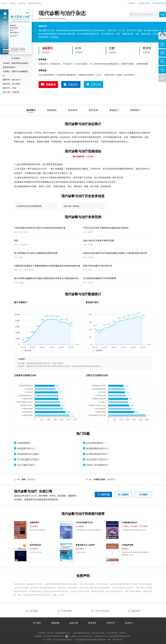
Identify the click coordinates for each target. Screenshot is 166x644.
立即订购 (105, 495)
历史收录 (73, 110)
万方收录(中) (68, 64)
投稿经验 (55, 623)
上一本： (26, 479)
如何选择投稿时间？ (96, 443)
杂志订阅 (74, 623)
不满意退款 (67, 611)
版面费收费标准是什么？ (98, 448)
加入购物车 (123, 495)
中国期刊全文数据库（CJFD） (90, 75)
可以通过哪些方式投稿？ (29, 459)
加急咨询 (73, 85)
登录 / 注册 (145, 3)
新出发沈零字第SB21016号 (120, 636)
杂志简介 (31, 110)
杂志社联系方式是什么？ (98, 459)
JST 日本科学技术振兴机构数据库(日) (104, 64)
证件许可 (111, 623)
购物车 (133, 3)
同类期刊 (135, 110)
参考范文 (92, 623)
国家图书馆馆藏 (127, 64)
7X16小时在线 (102, 611)
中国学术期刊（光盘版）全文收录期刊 (119, 75)
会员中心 (129, 623)
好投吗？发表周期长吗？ (98, 465)
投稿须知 (52, 110)
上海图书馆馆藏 (142, 64)
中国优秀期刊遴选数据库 (66, 75)
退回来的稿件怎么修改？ (29, 454)
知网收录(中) (44, 64)
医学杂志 (22, 3)
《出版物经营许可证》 (34, 584)
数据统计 (114, 110)
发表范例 (93, 110)
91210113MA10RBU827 (63, 640)
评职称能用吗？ (25, 443)
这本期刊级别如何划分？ (98, 454)
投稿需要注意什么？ (27, 448)
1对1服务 (34, 611)
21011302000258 (85, 636)
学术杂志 (12, 3)
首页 (5, 3)
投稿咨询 (51, 85)
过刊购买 (143, 495)
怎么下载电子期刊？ (27, 465)
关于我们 (37, 623)
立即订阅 (96, 85)
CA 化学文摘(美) (81, 64)
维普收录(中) (56, 64)
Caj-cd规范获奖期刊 (47, 75)
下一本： (101, 479)
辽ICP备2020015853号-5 (54, 636)
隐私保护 (136, 611)
